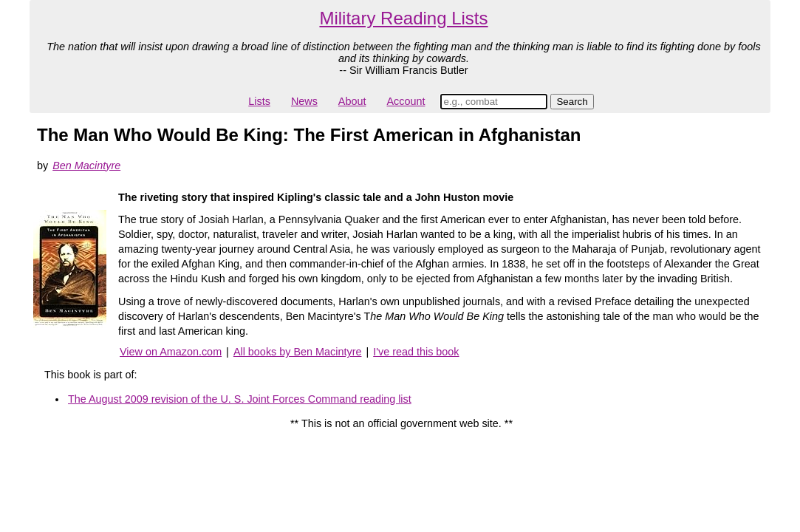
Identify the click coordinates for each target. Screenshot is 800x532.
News (304, 101)
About (352, 101)
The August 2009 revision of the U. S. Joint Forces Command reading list (240, 399)
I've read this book (416, 352)
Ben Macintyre (86, 166)
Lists (259, 101)
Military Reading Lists (403, 18)
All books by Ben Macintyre (298, 352)
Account (406, 101)
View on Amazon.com (171, 352)
